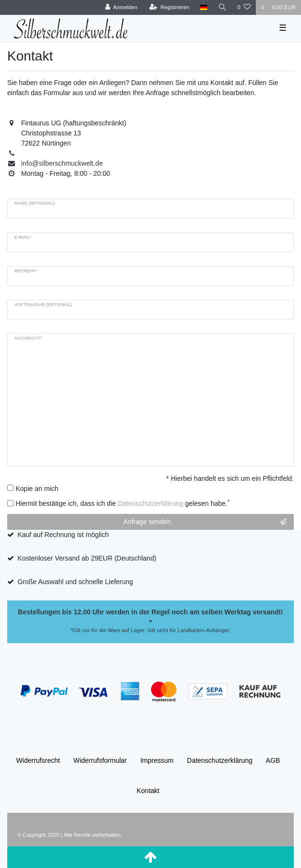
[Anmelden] (121, 7)
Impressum (157, 760)
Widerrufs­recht (38, 760)
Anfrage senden (205, 522)
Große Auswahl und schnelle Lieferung (75, 582)
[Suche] (223, 7)
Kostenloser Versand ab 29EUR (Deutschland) (87, 558)
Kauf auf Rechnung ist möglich (63, 535)
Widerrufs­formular (100, 760)
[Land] (204, 7)
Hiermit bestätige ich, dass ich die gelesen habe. (123, 503)
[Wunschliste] (244, 7)
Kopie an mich (37, 489)
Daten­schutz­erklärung (220, 760)
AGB (273, 760)
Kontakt (148, 791)
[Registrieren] (169, 7)
